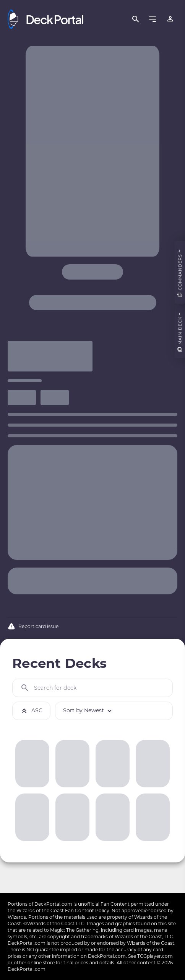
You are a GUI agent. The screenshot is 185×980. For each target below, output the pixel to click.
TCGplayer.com (155, 956)
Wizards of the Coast (40, 910)
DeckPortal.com (53, 904)
